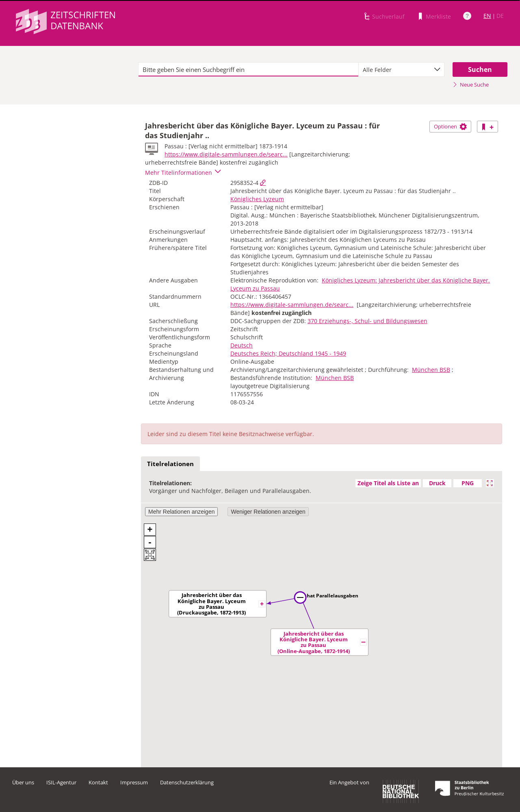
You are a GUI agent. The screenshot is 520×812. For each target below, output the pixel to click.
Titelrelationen (170, 464)
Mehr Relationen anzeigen (181, 512)
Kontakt (98, 782)
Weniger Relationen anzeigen (268, 512)
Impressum (134, 782)
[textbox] (248, 69)
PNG (468, 483)
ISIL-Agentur (61, 782)
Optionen (450, 126)
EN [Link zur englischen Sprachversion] (487, 16)
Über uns (23, 782)
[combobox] (401, 69)
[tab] (170, 464)
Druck (437, 483)
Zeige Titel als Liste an (388, 483)
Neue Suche (471, 85)
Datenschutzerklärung (187, 782)
